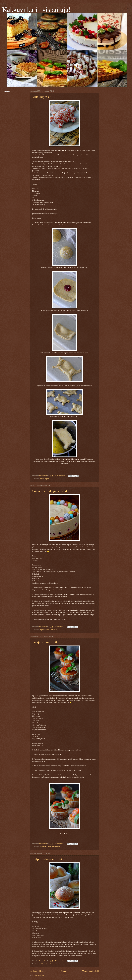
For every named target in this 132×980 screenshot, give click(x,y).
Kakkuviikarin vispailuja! (36, 10)
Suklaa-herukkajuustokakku (51, 491)
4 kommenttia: (60, 961)
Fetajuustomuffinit (45, 642)
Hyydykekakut (44, 630)
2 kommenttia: (60, 844)
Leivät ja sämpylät (45, 964)
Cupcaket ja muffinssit (47, 847)
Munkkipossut (42, 97)
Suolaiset (57, 847)
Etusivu (64, 971)
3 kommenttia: (60, 627)
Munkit (42, 479)
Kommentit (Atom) (40, 975)
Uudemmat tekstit (38, 971)
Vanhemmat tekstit (91, 971)
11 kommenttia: (60, 476)
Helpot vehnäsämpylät (47, 859)
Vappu (47, 479)
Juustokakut (53, 630)
